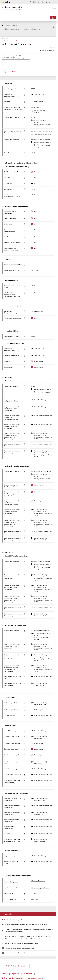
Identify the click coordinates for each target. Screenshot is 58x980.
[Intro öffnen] (54, 2)
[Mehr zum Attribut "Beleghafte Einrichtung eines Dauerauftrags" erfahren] (24, 799)
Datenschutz (28, 974)
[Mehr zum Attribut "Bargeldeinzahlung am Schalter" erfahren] (24, 856)
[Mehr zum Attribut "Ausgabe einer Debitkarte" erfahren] (24, 117)
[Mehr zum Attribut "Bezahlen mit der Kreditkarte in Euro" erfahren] (24, 607)
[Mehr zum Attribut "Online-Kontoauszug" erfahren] (24, 716)
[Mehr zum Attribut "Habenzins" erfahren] (24, 102)
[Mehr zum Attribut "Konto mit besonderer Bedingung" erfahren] (24, 212)
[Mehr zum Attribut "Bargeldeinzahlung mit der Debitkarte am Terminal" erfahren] (24, 400)
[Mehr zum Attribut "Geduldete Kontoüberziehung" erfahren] (24, 356)
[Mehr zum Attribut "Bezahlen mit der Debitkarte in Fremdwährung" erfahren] (24, 451)
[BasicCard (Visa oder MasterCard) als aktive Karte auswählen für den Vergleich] (32, 111)
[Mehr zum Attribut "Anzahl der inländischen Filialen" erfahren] (24, 265)
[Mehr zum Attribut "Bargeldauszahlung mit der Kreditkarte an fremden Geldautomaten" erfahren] (24, 586)
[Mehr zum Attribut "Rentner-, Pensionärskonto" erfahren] (24, 243)
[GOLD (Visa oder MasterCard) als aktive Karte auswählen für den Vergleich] (32, 134)
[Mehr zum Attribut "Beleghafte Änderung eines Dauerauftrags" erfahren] (24, 813)
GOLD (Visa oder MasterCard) (42, 134)
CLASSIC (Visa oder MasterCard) (43, 131)
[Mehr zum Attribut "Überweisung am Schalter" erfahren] (24, 737)
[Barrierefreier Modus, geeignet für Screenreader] (47, 2)
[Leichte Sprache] (50, 2)
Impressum (16, 974)
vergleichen (10, 72)
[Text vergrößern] (43, 2)
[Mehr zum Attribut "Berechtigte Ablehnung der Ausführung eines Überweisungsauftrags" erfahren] (24, 780)
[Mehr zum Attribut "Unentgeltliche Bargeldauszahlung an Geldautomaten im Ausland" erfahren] (24, 293)
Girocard (36, 107)
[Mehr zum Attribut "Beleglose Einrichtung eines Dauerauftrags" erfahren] (24, 806)
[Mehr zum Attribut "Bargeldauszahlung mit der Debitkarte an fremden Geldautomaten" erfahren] (24, 425)
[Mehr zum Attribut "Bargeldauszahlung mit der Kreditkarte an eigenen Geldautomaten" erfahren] (24, 575)
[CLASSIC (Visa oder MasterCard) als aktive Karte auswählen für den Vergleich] (32, 131)
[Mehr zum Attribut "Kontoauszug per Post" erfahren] (24, 703)
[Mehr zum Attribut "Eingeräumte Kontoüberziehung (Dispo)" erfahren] (24, 95)
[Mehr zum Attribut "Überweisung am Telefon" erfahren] (24, 749)
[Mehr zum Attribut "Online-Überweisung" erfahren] (24, 731)
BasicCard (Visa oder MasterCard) (40, 111)
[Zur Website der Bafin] (6, 2)
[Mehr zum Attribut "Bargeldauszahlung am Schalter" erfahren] (24, 862)
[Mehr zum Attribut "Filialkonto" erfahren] (24, 178)
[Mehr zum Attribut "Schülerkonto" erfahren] (24, 224)
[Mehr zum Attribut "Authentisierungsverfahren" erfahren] (24, 195)
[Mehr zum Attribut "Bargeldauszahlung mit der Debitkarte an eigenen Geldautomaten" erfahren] (24, 407)
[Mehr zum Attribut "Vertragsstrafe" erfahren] (24, 894)
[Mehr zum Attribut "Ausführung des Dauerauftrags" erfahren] (24, 827)
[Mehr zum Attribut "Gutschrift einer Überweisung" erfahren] (24, 775)
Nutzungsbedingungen (35, 978)
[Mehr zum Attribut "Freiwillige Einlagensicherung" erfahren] (24, 318)
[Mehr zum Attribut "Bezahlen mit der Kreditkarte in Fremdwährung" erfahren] (24, 614)
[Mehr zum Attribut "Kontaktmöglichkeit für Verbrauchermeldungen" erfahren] (24, 881)
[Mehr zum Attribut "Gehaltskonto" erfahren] (24, 237)
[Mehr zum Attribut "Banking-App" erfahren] (24, 189)
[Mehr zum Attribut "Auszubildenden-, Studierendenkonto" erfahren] (24, 230)
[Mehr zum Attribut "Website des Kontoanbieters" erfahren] (24, 888)
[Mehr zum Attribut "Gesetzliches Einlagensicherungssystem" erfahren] (24, 311)
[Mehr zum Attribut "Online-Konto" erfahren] (24, 153)
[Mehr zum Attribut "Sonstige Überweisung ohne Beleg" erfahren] (24, 755)
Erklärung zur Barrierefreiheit (12, 978)
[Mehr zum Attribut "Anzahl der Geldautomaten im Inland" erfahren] (24, 286)
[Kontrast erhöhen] (39, 2)
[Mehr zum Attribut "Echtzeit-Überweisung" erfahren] (24, 769)
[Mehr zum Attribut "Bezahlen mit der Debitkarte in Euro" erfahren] (24, 444)
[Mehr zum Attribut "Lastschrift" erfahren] (24, 834)
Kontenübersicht (12, 26)
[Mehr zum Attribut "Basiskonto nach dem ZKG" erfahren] (24, 172)
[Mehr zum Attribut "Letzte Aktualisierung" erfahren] (24, 899)
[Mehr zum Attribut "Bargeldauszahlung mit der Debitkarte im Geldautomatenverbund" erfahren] (24, 416)
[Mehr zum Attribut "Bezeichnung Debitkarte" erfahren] (24, 108)
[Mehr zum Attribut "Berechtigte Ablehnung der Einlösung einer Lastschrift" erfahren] (24, 839)
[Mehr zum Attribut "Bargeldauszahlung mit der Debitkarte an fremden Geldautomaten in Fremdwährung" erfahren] (24, 434)
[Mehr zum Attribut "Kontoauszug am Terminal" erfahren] (24, 710)
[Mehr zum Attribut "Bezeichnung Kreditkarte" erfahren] (24, 131)
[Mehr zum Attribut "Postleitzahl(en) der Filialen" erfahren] (24, 271)
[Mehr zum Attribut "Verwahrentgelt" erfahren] (24, 367)
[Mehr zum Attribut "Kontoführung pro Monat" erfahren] (24, 89)
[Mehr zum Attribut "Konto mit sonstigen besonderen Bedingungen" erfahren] (24, 248)
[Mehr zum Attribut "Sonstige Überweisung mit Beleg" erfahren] (24, 762)
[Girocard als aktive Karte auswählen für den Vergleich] (32, 107)
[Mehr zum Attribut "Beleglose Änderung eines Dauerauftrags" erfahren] (24, 820)
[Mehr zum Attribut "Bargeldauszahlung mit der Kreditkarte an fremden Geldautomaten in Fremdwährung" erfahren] (24, 597)
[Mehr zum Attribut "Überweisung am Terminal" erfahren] (24, 744)
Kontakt (5, 974)
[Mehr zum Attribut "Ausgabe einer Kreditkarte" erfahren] (24, 139)
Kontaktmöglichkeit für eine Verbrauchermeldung (16, 59)
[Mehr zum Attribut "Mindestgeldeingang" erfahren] (24, 219)
